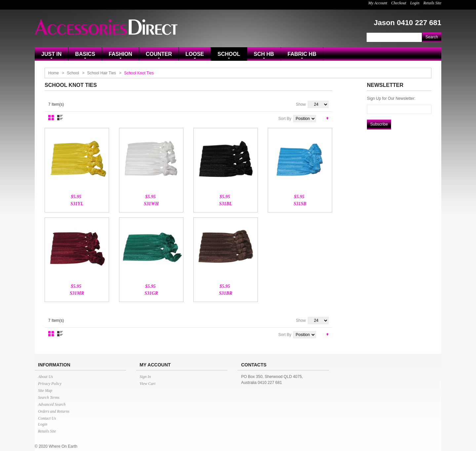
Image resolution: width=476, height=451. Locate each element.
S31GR (151, 293)
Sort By (285, 119)
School (73, 73)
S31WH (151, 204)
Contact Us (47, 418)
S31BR (225, 293)
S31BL (226, 204)
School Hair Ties (101, 73)
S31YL (77, 204)
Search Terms (49, 397)
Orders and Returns (54, 411)
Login (415, 3)
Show (301, 104)
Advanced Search (52, 404)
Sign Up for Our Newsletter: (391, 98)
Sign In (145, 377)
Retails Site (432, 3)
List (60, 118)
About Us (45, 377)
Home (54, 73)
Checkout (398, 3)
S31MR (77, 293)
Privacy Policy (50, 384)
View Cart (147, 384)
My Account (378, 3)
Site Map (45, 391)
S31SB (300, 204)
